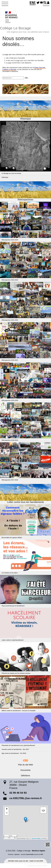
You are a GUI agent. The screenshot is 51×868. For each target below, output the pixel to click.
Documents (26, 770)
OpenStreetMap (36, 839)
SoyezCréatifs (30, 854)
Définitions (26, 776)
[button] (45, 3)
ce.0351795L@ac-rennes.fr (26, 798)
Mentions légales (39, 851)
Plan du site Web (26, 765)
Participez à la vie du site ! (37, 866)
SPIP (42, 854)
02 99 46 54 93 (18, 793)
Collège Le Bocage (26, 29)
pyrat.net (17, 854)
